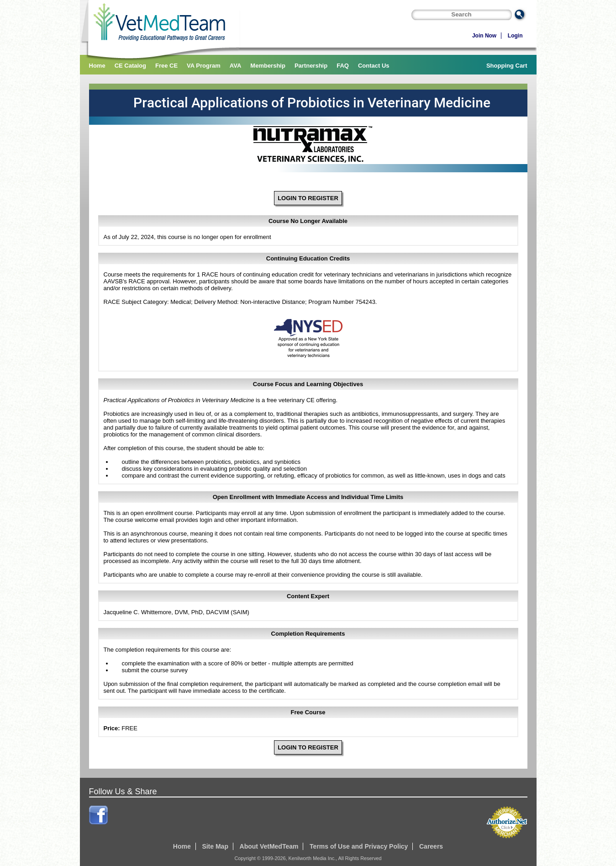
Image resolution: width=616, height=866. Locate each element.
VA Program (204, 66)
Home (97, 66)
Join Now (484, 36)
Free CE (166, 66)
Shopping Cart (507, 66)
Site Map (215, 846)
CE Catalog (130, 66)
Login (515, 36)
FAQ (343, 66)
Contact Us (374, 66)
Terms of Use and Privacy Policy (359, 846)
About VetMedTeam (269, 846)
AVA (236, 66)
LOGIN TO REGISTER (308, 198)
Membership (268, 66)
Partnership (311, 66)
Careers (431, 846)
